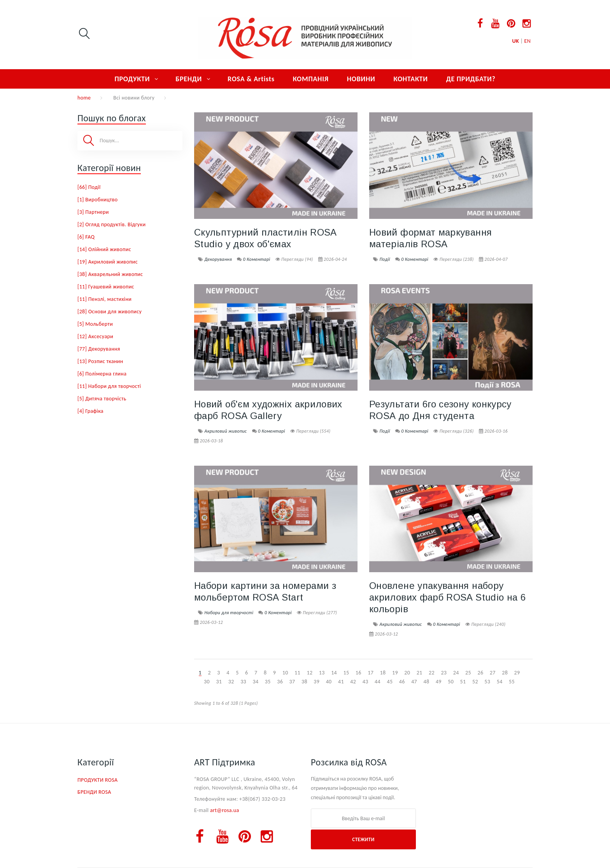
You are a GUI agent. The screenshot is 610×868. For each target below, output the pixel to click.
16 (358, 673)
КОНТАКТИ (410, 79)
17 (371, 673)
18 (383, 673)
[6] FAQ (86, 237)
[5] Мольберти (95, 324)
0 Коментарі (257, 259)
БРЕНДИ (189, 79)
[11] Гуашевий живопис (106, 287)
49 (439, 682)
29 (517, 673)
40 (329, 682)
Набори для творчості (229, 613)
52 (475, 682)
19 (395, 673)
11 (297, 673)
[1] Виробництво (98, 200)
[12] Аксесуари (95, 336)
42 (353, 682)
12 (309, 673)
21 (420, 673)
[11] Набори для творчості (109, 386)
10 (285, 673)
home (84, 98)
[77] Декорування (99, 349)
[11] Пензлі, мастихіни (104, 299)
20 (407, 673)
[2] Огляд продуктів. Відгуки (111, 224)
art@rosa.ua (225, 810)
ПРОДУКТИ (132, 79)
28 (505, 673)
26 (480, 673)
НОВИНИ (361, 79)
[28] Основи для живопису (110, 312)
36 (280, 682)
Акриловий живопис (225, 431)
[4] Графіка (90, 411)
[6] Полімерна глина (102, 374)
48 (427, 682)
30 (207, 682)
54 (500, 682)
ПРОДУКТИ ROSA (97, 780)
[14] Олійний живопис (104, 249)
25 (468, 673)
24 (456, 673)
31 (219, 682)
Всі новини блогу (134, 98)
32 (231, 682)
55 (512, 682)
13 (322, 673)
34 (255, 682)
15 (346, 673)
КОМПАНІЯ (311, 79)
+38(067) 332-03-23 (262, 799)
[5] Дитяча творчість (102, 399)
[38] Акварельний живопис (110, 274)
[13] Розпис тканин (100, 361)
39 (316, 682)
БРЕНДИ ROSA (94, 792)
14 (334, 673)
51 (463, 682)
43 (365, 682)
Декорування (218, 259)
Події (385, 259)
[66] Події (89, 187)
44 (378, 682)
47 (414, 682)
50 (451, 682)
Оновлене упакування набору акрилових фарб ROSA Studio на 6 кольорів (447, 597)
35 (268, 682)
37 (292, 682)
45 (390, 682)
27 (493, 673)
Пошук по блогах (112, 118)
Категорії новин (109, 168)
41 (341, 682)
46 (402, 682)
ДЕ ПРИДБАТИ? (471, 79)
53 (487, 682)
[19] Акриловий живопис (108, 262)
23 (444, 673)
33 (243, 682)
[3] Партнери (93, 212)
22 (432, 673)
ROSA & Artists (251, 79)
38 (304, 682)
